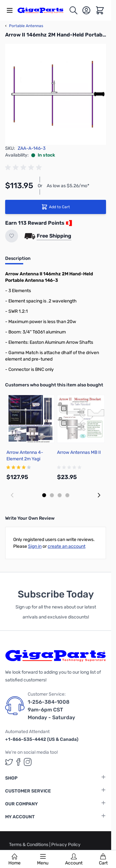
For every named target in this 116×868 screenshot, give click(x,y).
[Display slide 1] (44, 495)
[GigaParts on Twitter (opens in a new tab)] (9, 762)
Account (74, 860)
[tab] (18, 260)
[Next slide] (99, 495)
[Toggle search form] (73, 10)
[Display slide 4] (67, 495)
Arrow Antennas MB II (79, 452)
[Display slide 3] (60, 495)
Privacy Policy (66, 845)
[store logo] (43, 10)
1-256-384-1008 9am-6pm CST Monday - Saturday (51, 710)
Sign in (35, 546)
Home (15, 860)
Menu (43, 860)
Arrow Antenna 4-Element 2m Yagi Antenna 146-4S (25, 459)
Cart (103, 860)
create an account (67, 546)
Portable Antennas (24, 26)
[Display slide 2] (52, 495)
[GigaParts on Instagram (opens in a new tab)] (28, 762)
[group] (24, 168)
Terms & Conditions (29, 845)
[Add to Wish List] (12, 236)
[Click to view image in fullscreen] (56, 94)
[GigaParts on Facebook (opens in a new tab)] (18, 762)
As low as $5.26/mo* (68, 186)
